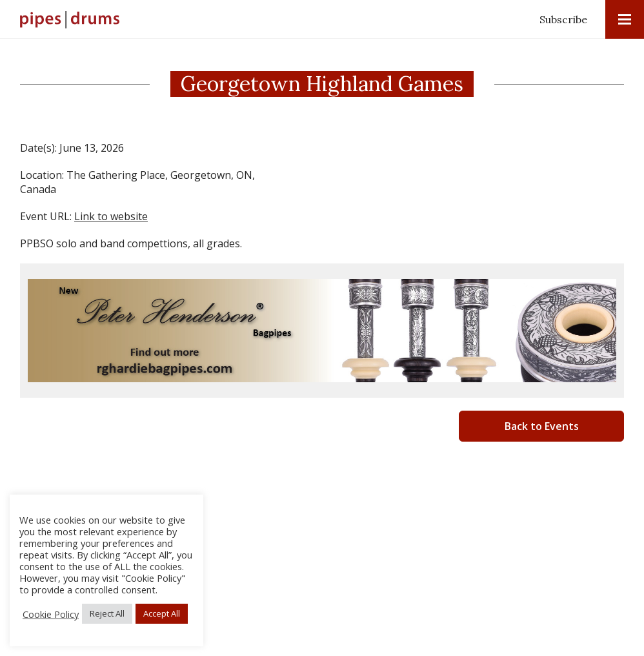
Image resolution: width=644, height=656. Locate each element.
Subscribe (563, 19)
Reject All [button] (107, 613)
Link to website (111, 216)
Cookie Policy (51, 614)
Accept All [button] (162, 613)
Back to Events (542, 426)
